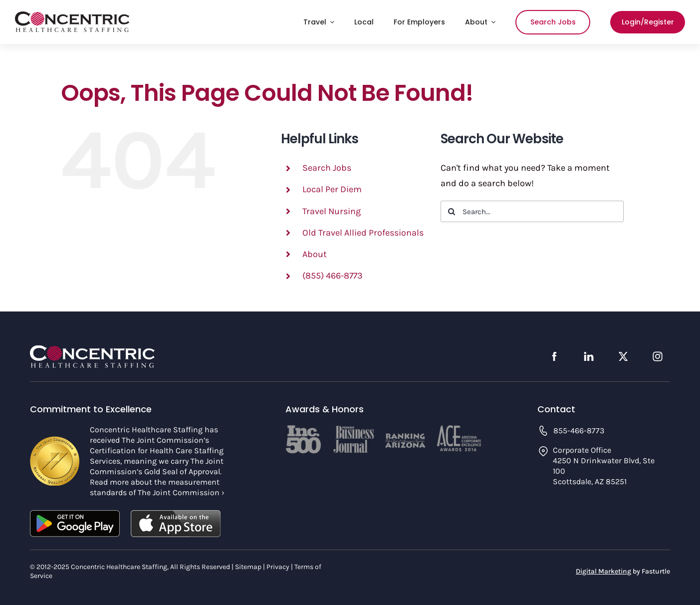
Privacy (278, 567)
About (315, 254)
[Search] (451, 211)
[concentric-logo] (72, 16)
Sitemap (248, 567)
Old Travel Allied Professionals (363, 233)
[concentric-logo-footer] (92, 349)
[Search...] (532, 211)
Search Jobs (327, 168)
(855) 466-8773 (333, 276)
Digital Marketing (603, 571)
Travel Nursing (332, 211)
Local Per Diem (332, 189)
